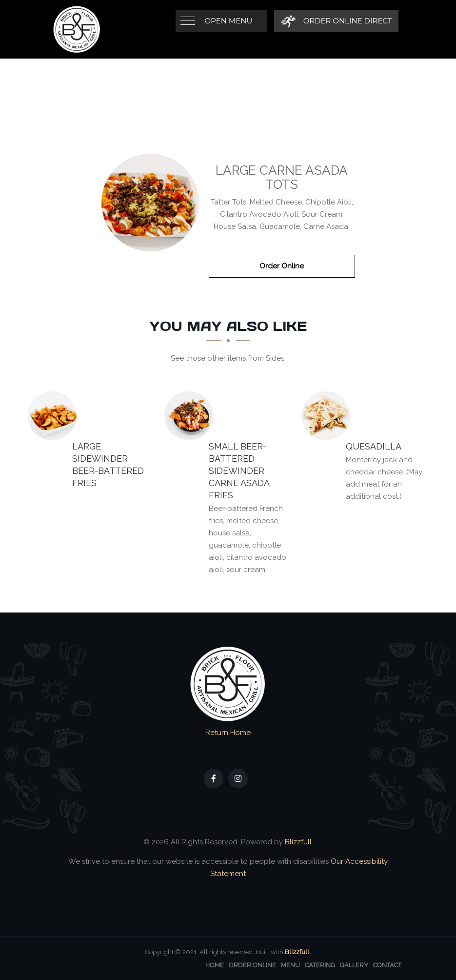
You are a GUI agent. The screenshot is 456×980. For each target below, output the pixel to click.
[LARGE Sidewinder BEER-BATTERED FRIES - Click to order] (55, 416)
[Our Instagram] (238, 778)
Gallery (354, 965)
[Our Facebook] (214, 778)
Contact (387, 965)
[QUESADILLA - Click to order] (328, 416)
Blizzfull (298, 842)
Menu (290, 965)
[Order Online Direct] (336, 21)
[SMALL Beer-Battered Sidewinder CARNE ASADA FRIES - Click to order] (191, 416)
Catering (320, 965)
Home (215, 965)
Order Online (282, 266)
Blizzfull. (298, 952)
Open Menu (229, 21)
